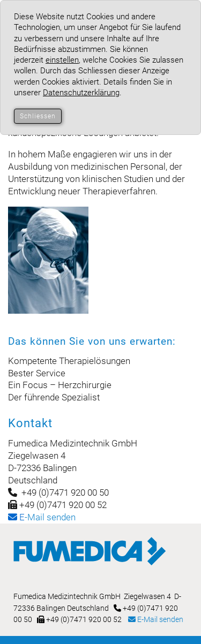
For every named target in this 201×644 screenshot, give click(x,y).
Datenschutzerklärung (81, 93)
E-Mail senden (156, 619)
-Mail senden (42, 517)
